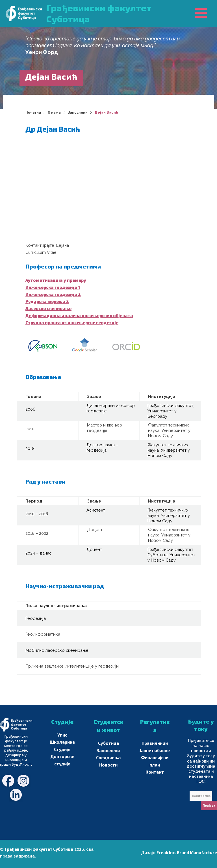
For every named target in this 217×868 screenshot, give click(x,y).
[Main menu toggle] (201, 13)
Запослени (108, 750)
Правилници (155, 743)
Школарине (62, 742)
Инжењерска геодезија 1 (52, 287)
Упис (62, 735)
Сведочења (108, 757)
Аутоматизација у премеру (55, 280)
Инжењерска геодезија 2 (53, 294)
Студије (62, 749)
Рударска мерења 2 (47, 301)
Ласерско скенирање (48, 308)
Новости (108, 765)
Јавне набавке (155, 750)
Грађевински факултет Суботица (39, 849)
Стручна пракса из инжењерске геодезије (71, 322)
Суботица (108, 743)
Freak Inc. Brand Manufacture (187, 852)
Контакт (155, 772)
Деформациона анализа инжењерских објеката (78, 315)
